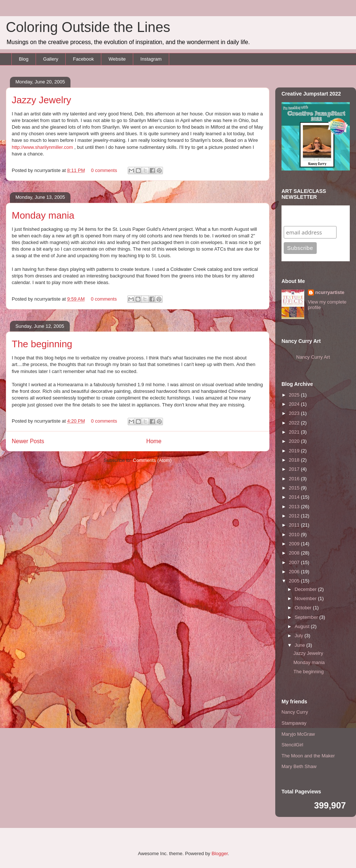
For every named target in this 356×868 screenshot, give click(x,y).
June (301, 645)
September (307, 617)
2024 (295, 404)
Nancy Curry (295, 712)
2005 (295, 581)
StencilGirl (292, 745)
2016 (295, 479)
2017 (295, 469)
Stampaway (294, 723)
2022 (295, 423)
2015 (295, 488)
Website (117, 59)
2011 (295, 525)
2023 (295, 413)
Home (154, 441)
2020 (295, 441)
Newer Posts (28, 441)
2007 (295, 562)
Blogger (219, 853)
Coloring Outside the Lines (88, 27)
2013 (295, 507)
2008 (295, 553)
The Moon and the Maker (308, 756)
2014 (295, 497)
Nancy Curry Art (313, 357)
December (306, 589)
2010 (295, 535)
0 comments (104, 170)
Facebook (83, 59)
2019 (295, 451)
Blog (24, 59)
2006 (295, 572)
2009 (295, 544)
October (304, 608)
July (300, 636)
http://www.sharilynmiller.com (42, 147)
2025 (295, 395)
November (306, 598)
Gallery (51, 59)
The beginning (42, 344)
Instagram (151, 59)
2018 (295, 460)
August (303, 626)
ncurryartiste (330, 292)
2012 (295, 516)
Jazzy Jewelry (41, 100)
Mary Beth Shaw (299, 766)
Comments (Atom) (152, 460)
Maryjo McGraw (298, 734)
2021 (295, 432)
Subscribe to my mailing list (306, 216)
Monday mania (43, 215)
